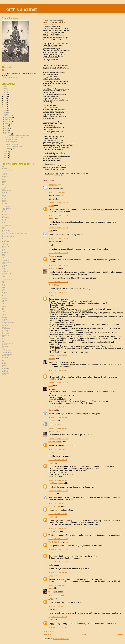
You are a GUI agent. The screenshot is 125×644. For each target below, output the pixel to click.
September (9, 121)
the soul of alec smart (8, 351)
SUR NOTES (54, 268)
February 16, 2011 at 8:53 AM (58, 528)
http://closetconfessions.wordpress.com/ (14, 233)
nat (3, 281)
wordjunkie (5, 372)
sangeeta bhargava (8, 322)
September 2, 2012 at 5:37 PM (58, 617)
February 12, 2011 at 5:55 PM (58, 292)
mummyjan (5, 278)
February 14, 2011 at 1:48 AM (58, 428)
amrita (4, 178)
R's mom (4, 298)
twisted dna (5, 356)
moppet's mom (6, 276)
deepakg (4, 210)
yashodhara (5, 373)
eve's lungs (5, 218)
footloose (5, 221)
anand (4, 179)
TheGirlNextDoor (55, 542)
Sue (50, 588)
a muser (4, 173)
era (3, 216)
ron (3, 313)
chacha (4, 200)
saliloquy (4, 318)
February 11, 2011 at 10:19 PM (58, 215)
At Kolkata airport (10, 148)
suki (3, 341)
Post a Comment (48, 631)
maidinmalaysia (7, 262)
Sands (51, 206)
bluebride (5, 192)
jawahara (5, 243)
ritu (3, 310)
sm (50, 452)
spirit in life (5, 332)
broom (4, 195)
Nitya (3, 287)
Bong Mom (53, 185)
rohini (3, 311)
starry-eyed (5, 333)
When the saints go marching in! (14, 137)
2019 (6, 98)
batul (3, 189)
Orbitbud (4, 292)
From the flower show (11, 141)
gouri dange (5, 230)
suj (3, 338)
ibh (3, 235)
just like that (5, 246)
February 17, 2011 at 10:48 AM (58, 562)
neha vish (52, 494)
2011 (6, 114)
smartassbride (6, 329)
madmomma (6, 260)
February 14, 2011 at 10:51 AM (58, 439)
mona (3, 275)
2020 (6, 96)
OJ (3, 291)
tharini (4, 349)
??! (3, 172)
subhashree (5, 335)
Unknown (52, 256)
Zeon (51, 386)
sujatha (4, 340)
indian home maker (8, 237)
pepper (4, 295)
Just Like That (54, 506)
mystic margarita (7, 279)
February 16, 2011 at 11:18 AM (58, 549)
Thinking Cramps (56, 483)
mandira (4, 265)
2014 (6, 108)
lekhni (3, 256)
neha (3, 284)
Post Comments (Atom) (61, 639)
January (8, 150)
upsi (3, 360)
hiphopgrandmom (7, 232)
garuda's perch (6, 225)
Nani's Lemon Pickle (11, 143)
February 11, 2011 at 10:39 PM (58, 228)
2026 (6, 87)
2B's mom (5, 167)
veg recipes (5, 368)
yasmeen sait (54, 531)
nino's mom (5, 286)
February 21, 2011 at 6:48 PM (58, 585)
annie (3, 183)
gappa (4, 224)
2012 (6, 112)
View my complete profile (10, 78)
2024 (6, 89)
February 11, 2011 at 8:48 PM (58, 192)
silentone (4, 327)
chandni (4, 202)
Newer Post (47, 634)
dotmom (4, 214)
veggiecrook (5, 370)
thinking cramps (7, 354)
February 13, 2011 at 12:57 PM (58, 383)
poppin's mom (6, 297)
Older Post (120, 634)
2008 (6, 156)
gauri (3, 227)
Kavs (51, 231)
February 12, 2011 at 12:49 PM (58, 282)
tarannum (5, 346)
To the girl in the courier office (13, 146)
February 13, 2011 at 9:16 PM (58, 417)
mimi (3, 270)
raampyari (5, 300)
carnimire (5, 197)
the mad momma (55, 442)
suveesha (52, 421)
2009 (6, 154)
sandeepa (5, 319)
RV (3, 316)
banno (4, 187)
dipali (51, 295)
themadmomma (7, 352)
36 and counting (7, 170)
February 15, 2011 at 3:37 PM (58, 503)
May (7, 128)
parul (3, 294)
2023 (6, 91)
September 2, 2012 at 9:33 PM (58, 627)
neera (3, 283)
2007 (6, 158)
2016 (6, 104)
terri (3, 348)
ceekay (4, 198)
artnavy (4, 184)
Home (84, 634)
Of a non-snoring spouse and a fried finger (17, 136)
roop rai (4, 314)
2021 (6, 95)
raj (2, 305)
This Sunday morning (11, 139)
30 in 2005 (5, 168)
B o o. (51, 285)
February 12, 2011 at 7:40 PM (58, 356)
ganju (3, 222)
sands (3, 321)
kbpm (3, 249)
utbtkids (4, 364)
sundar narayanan (7, 343)
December (9, 116)
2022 (6, 93)
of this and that (21, 9)
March (7, 132)
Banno (51, 218)
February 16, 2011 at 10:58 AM (58, 539)
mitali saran (5, 272)
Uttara (4, 367)
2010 (6, 152)
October (8, 119)
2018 (6, 100)
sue (3, 337)
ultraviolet (5, 357)
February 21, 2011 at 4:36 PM (58, 573)
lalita (3, 254)
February (8, 134)
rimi (3, 308)
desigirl (4, 211)
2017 (6, 102)
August (8, 123)
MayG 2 (4, 268)
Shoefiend (5, 324)
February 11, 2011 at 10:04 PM (58, 203)
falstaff (4, 219)
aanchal (4, 175)
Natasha (52, 359)
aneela (4, 181)
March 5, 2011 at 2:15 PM (56, 596)
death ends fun (6, 208)
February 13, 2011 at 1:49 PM (58, 407)
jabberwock (5, 241)
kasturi (4, 248)
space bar (5, 330)
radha (51, 565)
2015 (6, 106)
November (9, 118)
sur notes (5, 345)
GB (3, 229)
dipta (3, 213)
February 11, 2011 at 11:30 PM (58, 253)
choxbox (4, 203)
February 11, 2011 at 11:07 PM (58, 238)
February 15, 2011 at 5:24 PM (58, 514)
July (7, 125)
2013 (6, 110)
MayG (3, 267)
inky (3, 238)
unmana (4, 359)
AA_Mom (52, 431)
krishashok (5, 252)
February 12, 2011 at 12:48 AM (58, 265)
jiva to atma (5, 245)
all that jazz (5, 176)
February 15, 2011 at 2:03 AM (58, 460)
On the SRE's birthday (11, 145)
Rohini (51, 410)
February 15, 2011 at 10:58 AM (58, 491)
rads (3, 303)
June (7, 127)
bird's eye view (6, 191)
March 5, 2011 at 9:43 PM (56, 606)
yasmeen (5, 375)
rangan (4, 306)
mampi (4, 264)
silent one (5, 325)
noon (3, 289)
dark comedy (6, 206)
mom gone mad (7, 273)
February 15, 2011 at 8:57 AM (58, 480)
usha (3, 362)
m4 (3, 257)
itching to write (6, 240)
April (7, 130)
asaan (4, 186)
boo (3, 194)
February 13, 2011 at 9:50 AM (58, 370)
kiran (3, 251)
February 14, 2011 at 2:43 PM (58, 449)
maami (4, 259)
